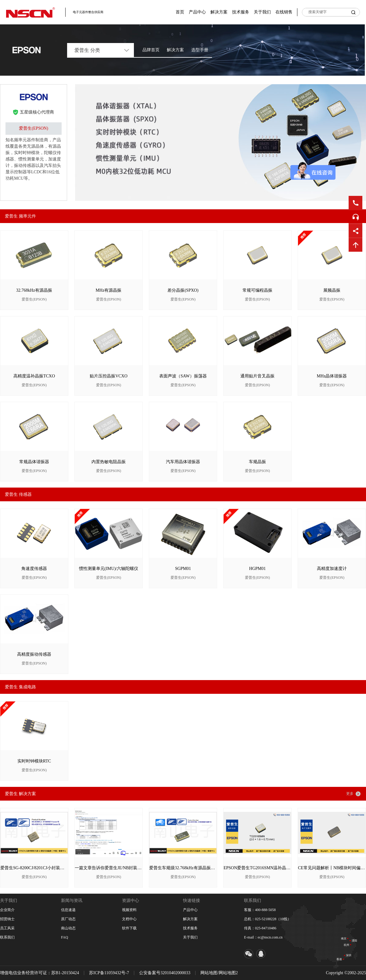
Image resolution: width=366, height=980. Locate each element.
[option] (220, 142)
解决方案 (219, 12)
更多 (350, 794)
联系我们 (7, 937)
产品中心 (197, 12)
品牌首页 (151, 50)
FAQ (65, 937)
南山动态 (68, 928)
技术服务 (241, 12)
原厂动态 (68, 919)
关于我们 (262, 12)
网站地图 (209, 973)
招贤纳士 (7, 919)
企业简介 (7, 910)
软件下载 (129, 928)
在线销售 (284, 12)
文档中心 (129, 919)
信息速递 (68, 910)
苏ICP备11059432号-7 (109, 973)
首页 (180, 12)
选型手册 (200, 50)
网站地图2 (228, 973)
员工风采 (7, 928)
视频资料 (129, 910)
